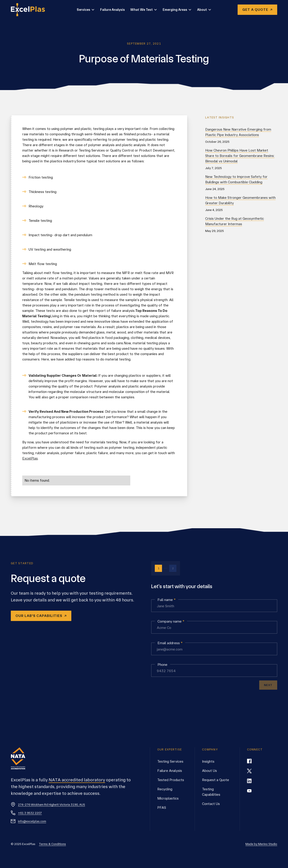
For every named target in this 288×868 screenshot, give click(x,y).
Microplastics (168, 798)
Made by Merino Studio (261, 844)
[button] (86, 10)
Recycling (165, 789)
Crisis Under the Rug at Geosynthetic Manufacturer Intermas (235, 221)
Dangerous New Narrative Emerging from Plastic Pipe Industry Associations (238, 132)
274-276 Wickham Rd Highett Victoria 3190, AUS (52, 805)
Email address (170, 643)
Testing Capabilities (211, 792)
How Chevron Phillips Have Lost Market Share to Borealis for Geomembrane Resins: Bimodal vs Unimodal (240, 156)
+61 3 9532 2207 (30, 813)
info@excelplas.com (32, 821)
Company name (171, 621)
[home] (31, 10)
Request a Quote (216, 780)
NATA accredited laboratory (77, 780)
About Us (209, 771)
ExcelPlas (30, 458)
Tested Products (171, 780)
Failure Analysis (112, 10)
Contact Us (211, 804)
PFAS (162, 808)
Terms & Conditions (52, 844)
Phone (162, 665)
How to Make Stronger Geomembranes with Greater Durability (240, 200)
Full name (166, 600)
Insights (208, 761)
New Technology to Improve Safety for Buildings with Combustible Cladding (236, 179)
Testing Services (170, 761)
